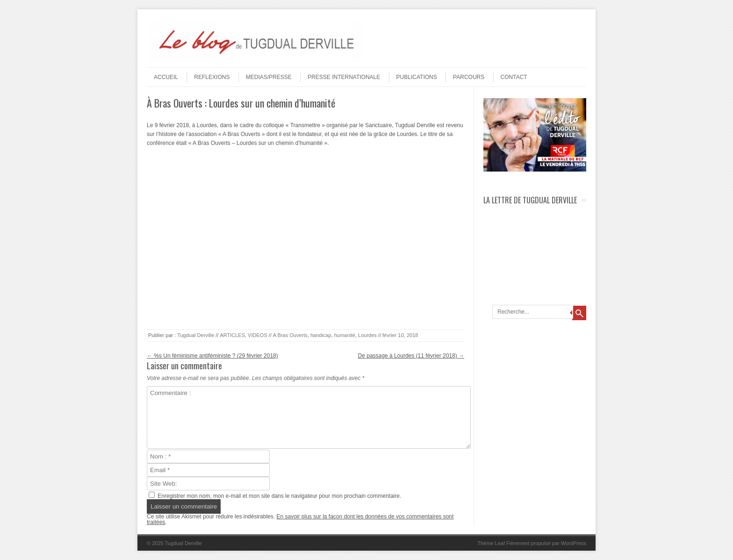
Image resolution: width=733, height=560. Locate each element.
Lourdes (367, 335)
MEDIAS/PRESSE (269, 77)
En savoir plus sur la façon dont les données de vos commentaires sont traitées (300, 519)
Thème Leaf (491, 543)
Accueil (166, 77)
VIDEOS (258, 335)
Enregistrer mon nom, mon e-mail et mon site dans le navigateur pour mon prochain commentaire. (279, 496)
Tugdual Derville (196, 335)
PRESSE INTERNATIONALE (344, 77)
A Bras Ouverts (290, 335)
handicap (321, 335)
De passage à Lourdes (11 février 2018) (411, 356)
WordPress (574, 543)
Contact (514, 77)
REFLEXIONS (212, 77)
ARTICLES (232, 335)
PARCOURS (469, 77)
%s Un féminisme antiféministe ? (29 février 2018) (212, 356)
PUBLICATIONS (417, 77)
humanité (345, 335)
